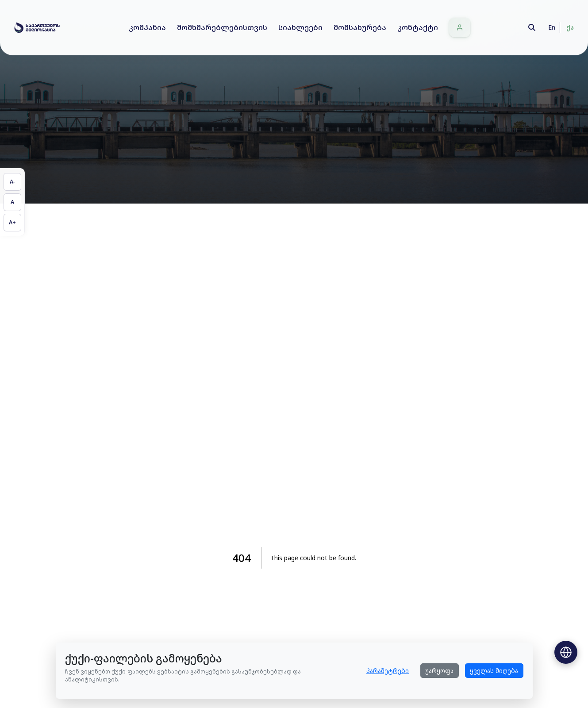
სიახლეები (300, 27)
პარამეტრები (388, 671)
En (552, 27)
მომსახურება (360, 27)
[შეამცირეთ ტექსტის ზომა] (12, 182)
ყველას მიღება (494, 671)
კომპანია (147, 27)
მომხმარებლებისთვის (222, 27)
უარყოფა (439, 671)
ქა (570, 27)
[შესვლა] (460, 27)
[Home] (37, 27)
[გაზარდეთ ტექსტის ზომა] (12, 223)
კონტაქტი (418, 27)
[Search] (532, 27)
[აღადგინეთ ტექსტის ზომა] (12, 202)
